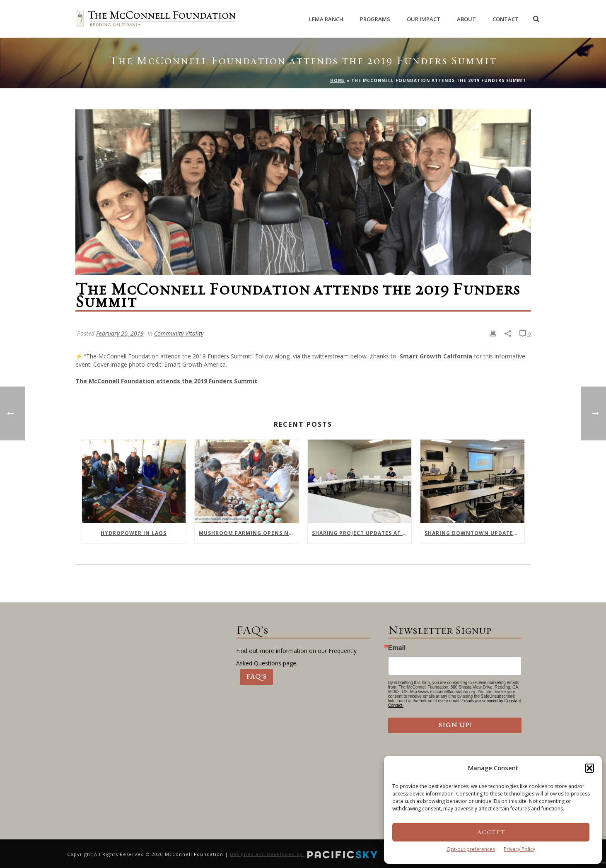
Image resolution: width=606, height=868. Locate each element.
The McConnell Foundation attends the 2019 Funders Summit (166, 381)
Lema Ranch (326, 19)
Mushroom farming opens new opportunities (249, 533)
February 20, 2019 (120, 333)
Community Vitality (179, 333)
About (466, 19)
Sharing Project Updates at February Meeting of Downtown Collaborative (362, 533)
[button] (589, 768)
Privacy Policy (519, 849)
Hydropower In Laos (134, 533)
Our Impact (424, 19)
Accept (491, 832)
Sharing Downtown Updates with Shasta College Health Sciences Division (474, 533)
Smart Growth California (435, 356)
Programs (375, 19)
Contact (506, 19)
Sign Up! (455, 725)
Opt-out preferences (471, 849)
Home (338, 80)
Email (397, 648)
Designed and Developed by (304, 854)
